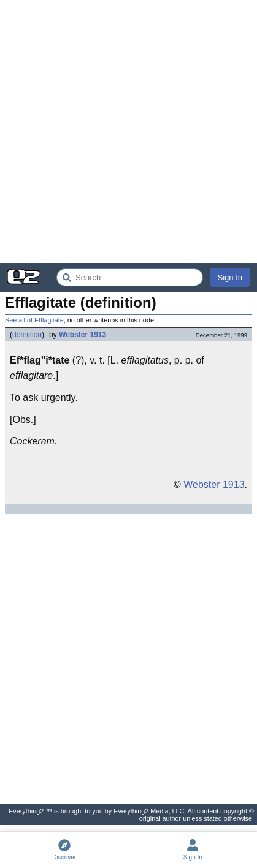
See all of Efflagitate (34, 320)
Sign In (230, 277)
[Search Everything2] (130, 277)
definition (27, 335)
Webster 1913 (82, 335)
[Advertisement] (128, 131)
